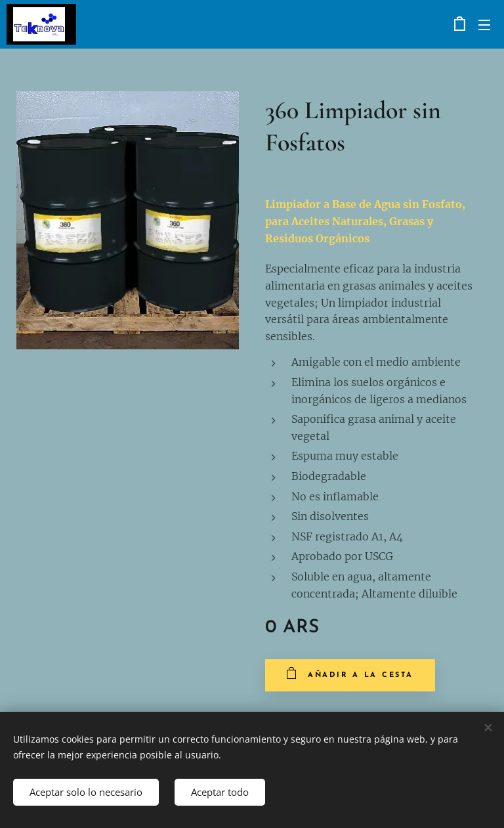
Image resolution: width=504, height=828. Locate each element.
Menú (484, 25)
